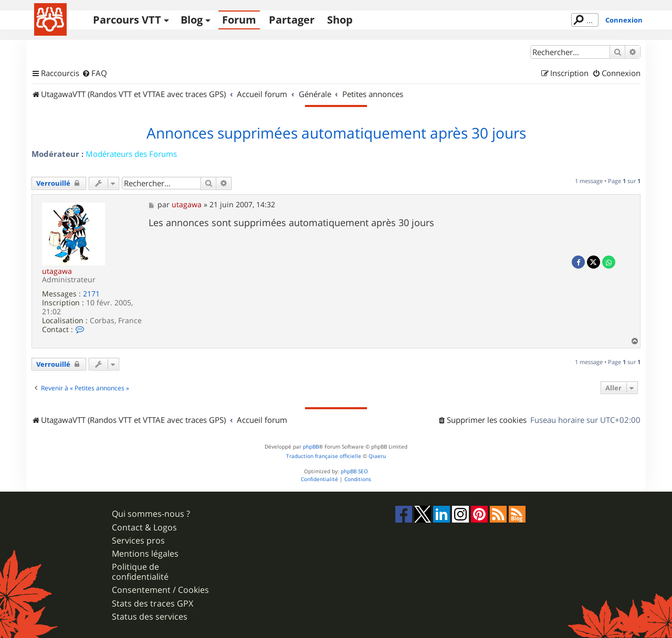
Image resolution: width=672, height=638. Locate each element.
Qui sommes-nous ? (151, 514)
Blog (192, 20)
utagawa (57, 271)
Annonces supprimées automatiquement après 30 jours (336, 133)
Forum (239, 20)
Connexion (624, 20)
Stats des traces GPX (153, 604)
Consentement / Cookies (160, 590)
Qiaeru (377, 456)
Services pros (138, 541)
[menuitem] (94, 73)
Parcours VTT (127, 20)
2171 (91, 294)
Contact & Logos (144, 528)
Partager (292, 20)
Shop (340, 20)
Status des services (150, 617)
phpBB (311, 447)
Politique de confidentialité (140, 572)
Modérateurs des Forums (131, 154)
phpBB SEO (354, 471)
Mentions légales (145, 554)
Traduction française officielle (324, 456)
